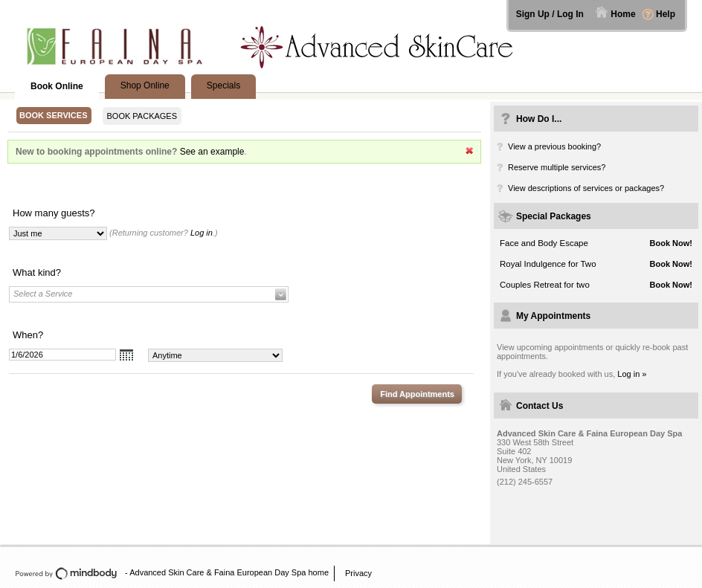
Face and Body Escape (544, 243)
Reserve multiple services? (557, 167)
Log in (202, 233)
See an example (212, 152)
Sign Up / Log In (550, 14)
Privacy (358, 573)
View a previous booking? (554, 146)
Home (623, 14)
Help (666, 14)
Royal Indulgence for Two (548, 264)
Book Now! (671, 243)
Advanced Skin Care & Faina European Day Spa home (229, 572)
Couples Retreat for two (545, 285)
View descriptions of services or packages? (586, 188)
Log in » (632, 374)
